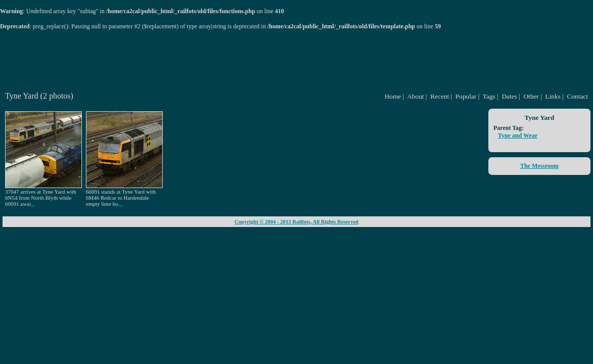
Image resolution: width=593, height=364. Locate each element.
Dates (509, 96)
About (415, 96)
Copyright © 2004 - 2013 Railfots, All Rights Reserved (296, 222)
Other (531, 96)
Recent (440, 96)
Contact (578, 96)
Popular (466, 96)
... (33, 204)
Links (553, 96)
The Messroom (539, 166)
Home (393, 96)
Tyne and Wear (518, 135)
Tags (489, 96)
